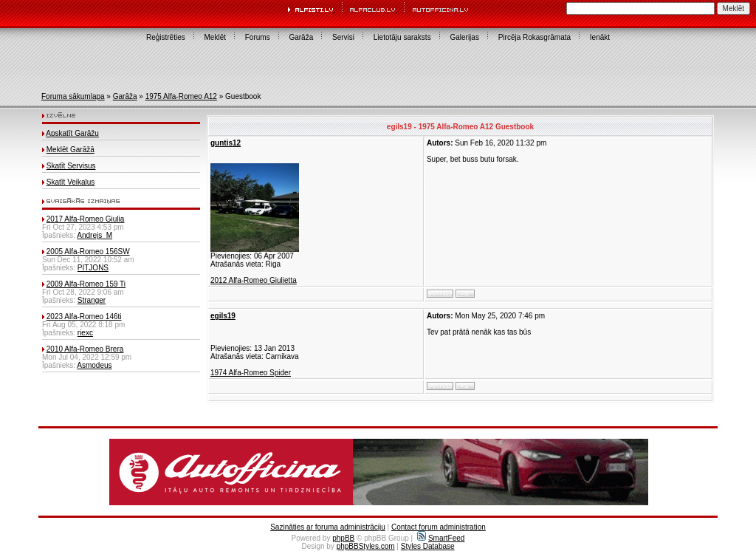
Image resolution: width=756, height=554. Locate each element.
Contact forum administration (439, 527)
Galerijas (464, 37)
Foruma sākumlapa (73, 96)
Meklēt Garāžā (71, 150)
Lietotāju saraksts (402, 37)
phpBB (343, 538)
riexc (85, 333)
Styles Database (428, 546)
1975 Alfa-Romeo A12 (181, 96)
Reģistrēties (166, 37)
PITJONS (93, 268)
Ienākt (600, 37)
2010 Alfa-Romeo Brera (85, 349)
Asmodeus (94, 365)
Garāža (301, 37)
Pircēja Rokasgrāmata (535, 37)
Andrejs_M (94, 235)
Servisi (343, 37)
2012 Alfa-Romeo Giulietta (254, 280)
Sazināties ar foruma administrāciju (328, 527)
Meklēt (215, 37)
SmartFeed (441, 538)
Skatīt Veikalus (71, 182)
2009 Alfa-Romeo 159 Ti (86, 284)
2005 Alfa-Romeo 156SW (88, 252)
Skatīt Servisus (71, 166)
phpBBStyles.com (366, 546)
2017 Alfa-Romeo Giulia (86, 219)
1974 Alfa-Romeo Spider (251, 373)
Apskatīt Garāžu (72, 133)
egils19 (223, 316)
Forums (258, 37)
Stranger (92, 300)
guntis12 (226, 143)
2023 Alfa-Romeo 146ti (84, 317)
